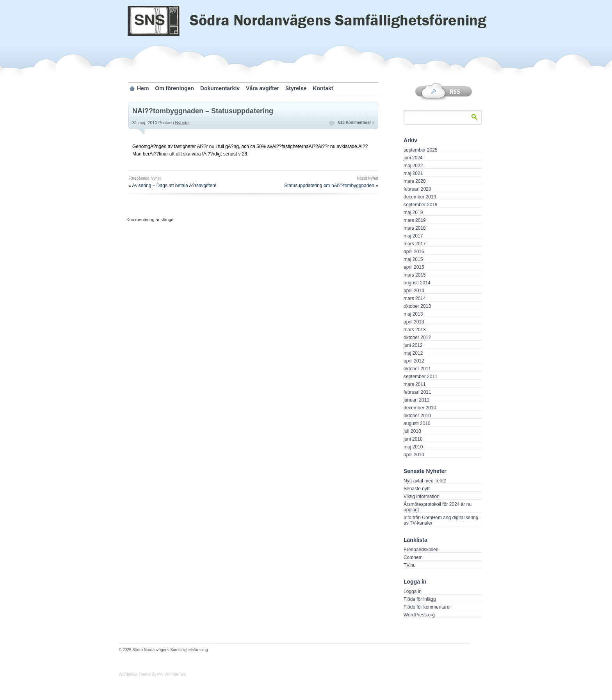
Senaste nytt (417, 489)
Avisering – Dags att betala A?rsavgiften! (174, 186)
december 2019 (420, 197)
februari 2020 (417, 189)
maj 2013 (413, 314)
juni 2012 (413, 345)
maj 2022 (413, 166)
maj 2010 (413, 447)
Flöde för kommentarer (427, 607)
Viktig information (422, 496)
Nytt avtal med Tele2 (425, 481)
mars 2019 (415, 220)
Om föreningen (174, 88)
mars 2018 (415, 228)
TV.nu (410, 565)
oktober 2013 (417, 306)
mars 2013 (415, 330)
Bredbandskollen (421, 550)
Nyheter (182, 123)
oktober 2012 (417, 337)
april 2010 (414, 455)
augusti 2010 (417, 423)
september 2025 (421, 150)
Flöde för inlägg (420, 599)
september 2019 (421, 205)
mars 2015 (415, 275)
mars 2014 (415, 298)
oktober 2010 (417, 416)
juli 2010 (412, 431)
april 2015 (414, 267)
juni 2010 (413, 439)
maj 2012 (413, 353)
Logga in (413, 591)
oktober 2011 (417, 369)
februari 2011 (417, 392)
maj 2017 (413, 236)
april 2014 (414, 291)
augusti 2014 (417, 283)
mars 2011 (415, 384)
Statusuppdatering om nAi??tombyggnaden (329, 186)
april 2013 (414, 322)
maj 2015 (413, 259)
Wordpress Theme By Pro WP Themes (152, 674)
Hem (143, 88)
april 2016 (414, 252)
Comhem (413, 557)
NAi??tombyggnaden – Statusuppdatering (203, 111)
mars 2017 (415, 244)
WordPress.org (419, 615)
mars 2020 (415, 181)
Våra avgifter (262, 88)
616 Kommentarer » (356, 122)
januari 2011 (416, 400)
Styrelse (296, 88)
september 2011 (421, 377)
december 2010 (420, 408)
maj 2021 (413, 173)
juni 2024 (413, 158)
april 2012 (414, 361)
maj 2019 (413, 212)
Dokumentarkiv (220, 88)
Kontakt (323, 88)
